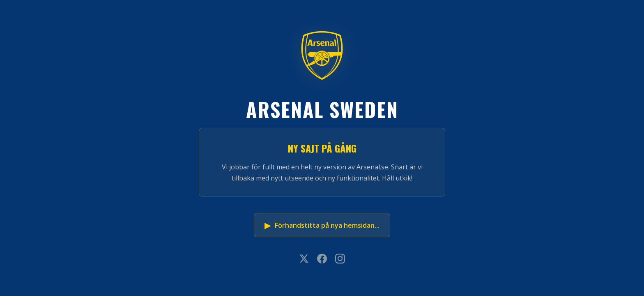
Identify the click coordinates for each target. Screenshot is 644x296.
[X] (304, 259)
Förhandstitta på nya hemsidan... (322, 225)
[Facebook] (322, 259)
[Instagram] (340, 259)
